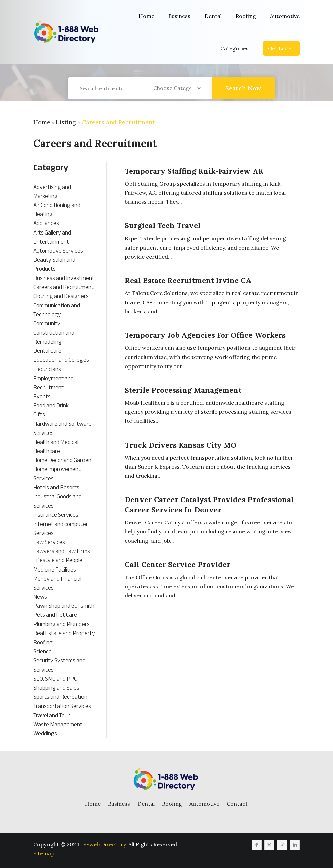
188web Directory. (104, 844)
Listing (66, 122)
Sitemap (44, 853)
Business (179, 16)
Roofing (246, 16)
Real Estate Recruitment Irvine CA (188, 280)
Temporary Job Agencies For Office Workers (205, 335)
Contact (237, 804)
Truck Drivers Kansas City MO (181, 445)
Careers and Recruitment (118, 122)
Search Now (243, 96)
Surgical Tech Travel (163, 225)
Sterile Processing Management (183, 390)
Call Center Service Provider (178, 564)
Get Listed (281, 48)
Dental (213, 16)
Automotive (285, 16)
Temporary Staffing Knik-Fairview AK (194, 171)
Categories (235, 48)
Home (146, 16)
